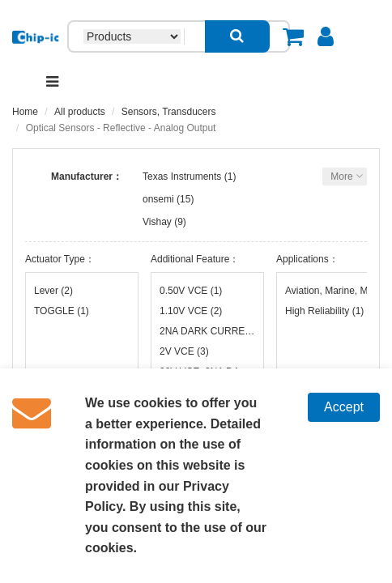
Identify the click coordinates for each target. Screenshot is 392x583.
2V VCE (184, 351)
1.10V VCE (191, 311)
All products (80, 112)
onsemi (158, 199)
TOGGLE (62, 311)
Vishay (157, 222)
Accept (344, 407)
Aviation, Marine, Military (333, 291)
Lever (53, 291)
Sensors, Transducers (169, 112)
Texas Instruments (182, 177)
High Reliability (324, 311)
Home (25, 112)
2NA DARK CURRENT (207, 331)
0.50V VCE (191, 291)
